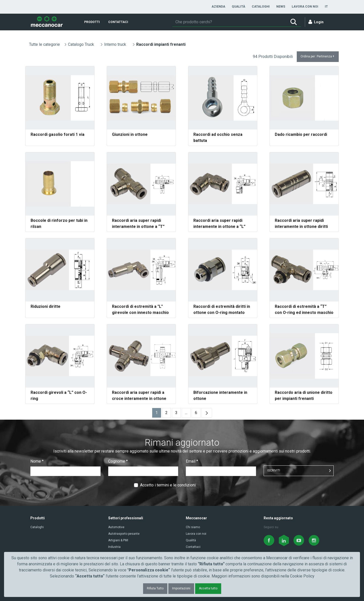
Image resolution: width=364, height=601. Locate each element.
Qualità (191, 540)
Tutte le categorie (44, 44)
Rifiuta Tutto (155, 588)
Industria (114, 547)
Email (192, 461)
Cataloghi (37, 527)
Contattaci (193, 547)
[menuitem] (218, 7)
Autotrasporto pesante (124, 534)
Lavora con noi (196, 534)
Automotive (116, 527)
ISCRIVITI (274, 470)
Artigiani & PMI (118, 540)
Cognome (118, 461)
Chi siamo (193, 527)
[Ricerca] (229, 22)
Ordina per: (318, 57)
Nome (37, 461)
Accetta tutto (208, 588)
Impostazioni (181, 588)
